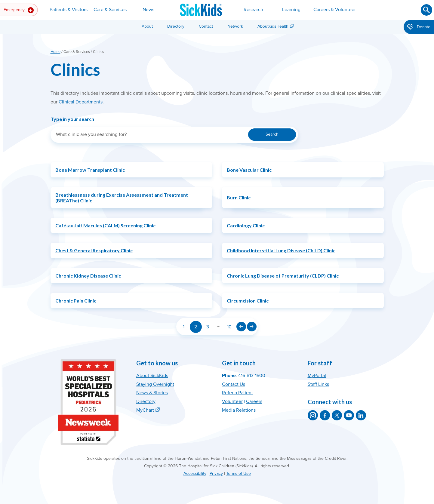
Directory (176, 26)
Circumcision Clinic (248, 301)
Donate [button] (419, 27)
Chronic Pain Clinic (76, 301)
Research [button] (253, 10)
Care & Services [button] (110, 10)
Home (55, 52)
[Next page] (252, 327)
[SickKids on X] (337, 415)
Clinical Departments (81, 102)
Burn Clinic (239, 197)
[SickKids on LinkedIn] (361, 415)
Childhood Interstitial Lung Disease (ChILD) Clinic (281, 250)
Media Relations (239, 410)
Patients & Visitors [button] (69, 10)
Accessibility (195, 473)
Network (235, 26)
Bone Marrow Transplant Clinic (90, 170)
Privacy (216, 473)
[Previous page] (241, 327)
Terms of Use (239, 473)
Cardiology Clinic (246, 225)
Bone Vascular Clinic (249, 170)
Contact (206, 26)
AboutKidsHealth (273, 26)
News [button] (148, 10)
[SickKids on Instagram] (313, 415)
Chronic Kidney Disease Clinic (88, 276)
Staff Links (318, 384)
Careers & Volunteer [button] (335, 10)
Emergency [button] (19, 10)
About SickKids (152, 376)
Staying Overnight (155, 384)
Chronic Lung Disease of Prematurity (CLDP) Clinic (283, 276)
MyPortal (317, 376)
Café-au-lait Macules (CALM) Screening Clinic (105, 225)
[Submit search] (426, 10)
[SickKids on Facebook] (325, 415)
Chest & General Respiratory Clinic (94, 250)
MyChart (145, 410)
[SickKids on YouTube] (349, 415)
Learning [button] (291, 10)
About (147, 26)
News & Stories (152, 393)
